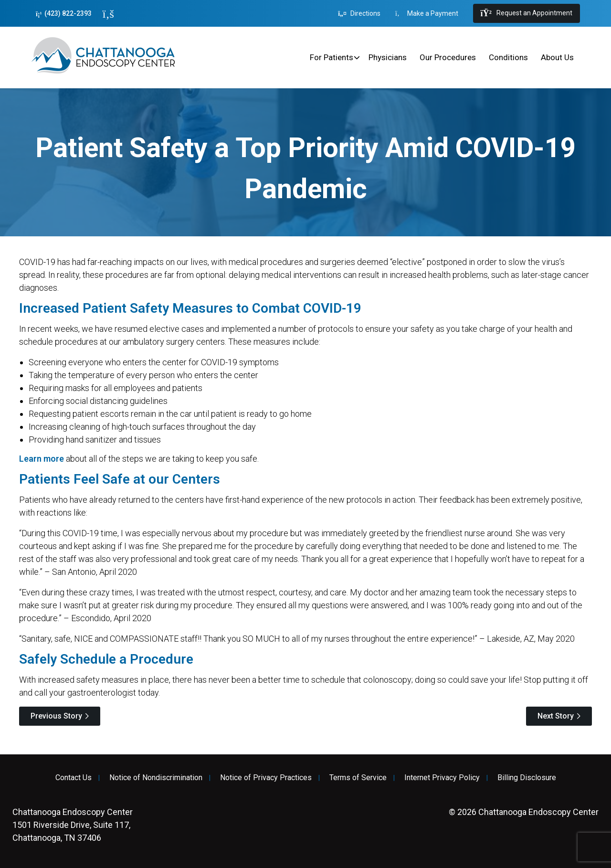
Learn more (42, 459)
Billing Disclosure (527, 778)
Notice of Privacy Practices (266, 778)
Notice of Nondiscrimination (156, 778)
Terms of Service (358, 778)
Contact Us (74, 778)
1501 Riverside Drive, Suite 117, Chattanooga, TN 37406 (73, 825)
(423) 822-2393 (64, 14)
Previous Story (56, 716)
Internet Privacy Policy (442, 778)
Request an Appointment (527, 13)
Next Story (556, 716)
